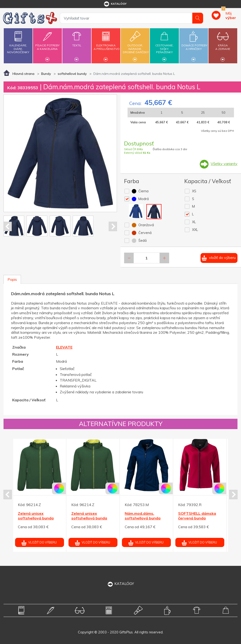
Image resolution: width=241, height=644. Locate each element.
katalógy (115, 4)
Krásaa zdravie (223, 44)
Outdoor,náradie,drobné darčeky (136, 45)
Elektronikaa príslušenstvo (107, 44)
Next (113, 226)
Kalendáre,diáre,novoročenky (18, 41)
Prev (8, 226)
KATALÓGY (120, 584)
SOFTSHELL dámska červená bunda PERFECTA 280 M (197, 518)
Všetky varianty (224, 164)
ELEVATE (64, 347)
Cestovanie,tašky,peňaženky (164, 45)
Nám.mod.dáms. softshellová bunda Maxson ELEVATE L (143, 518)
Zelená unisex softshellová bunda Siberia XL (36, 518)
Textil (77, 43)
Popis (12, 279)
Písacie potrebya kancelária (47, 44)
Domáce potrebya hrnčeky (194, 44)
